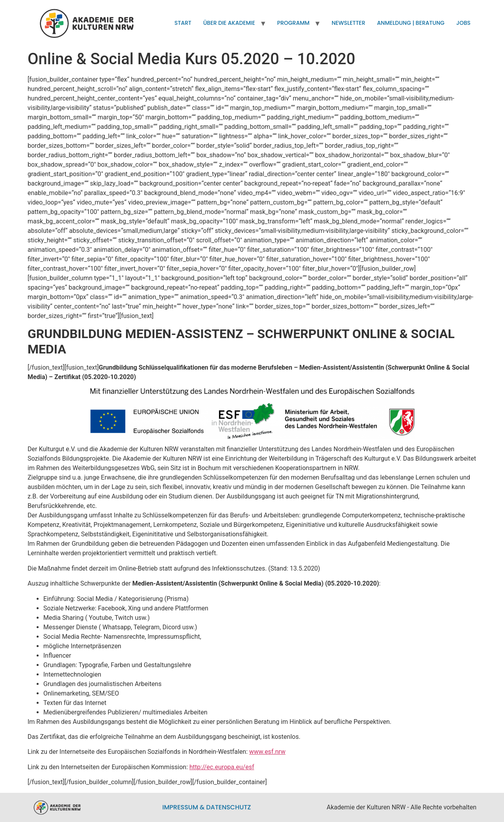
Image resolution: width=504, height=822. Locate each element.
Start (183, 23)
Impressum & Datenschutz (207, 807)
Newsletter (348, 23)
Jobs (463, 23)
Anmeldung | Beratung (411, 23)
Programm (293, 23)
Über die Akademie (229, 23)
